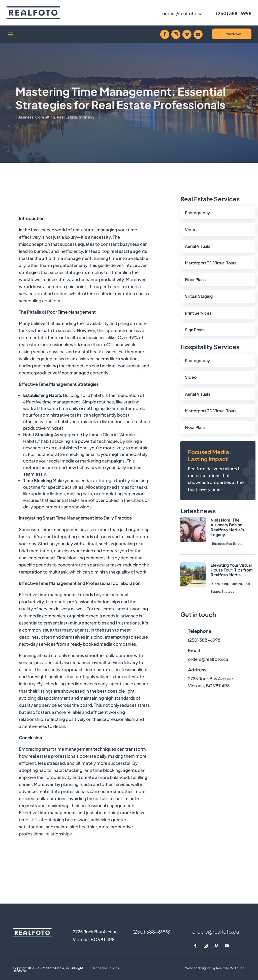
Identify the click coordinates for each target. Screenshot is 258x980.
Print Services (198, 313)
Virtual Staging (199, 296)
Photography (197, 213)
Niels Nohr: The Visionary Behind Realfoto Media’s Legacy (227, 527)
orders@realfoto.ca (182, 13)
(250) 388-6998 (234, 13)
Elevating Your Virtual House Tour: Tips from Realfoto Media (232, 570)
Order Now (232, 34)
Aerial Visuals (198, 246)
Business (36, 115)
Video (191, 229)
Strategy (91, 115)
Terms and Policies (106, 968)
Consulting (54, 115)
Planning (236, 584)
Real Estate (73, 115)
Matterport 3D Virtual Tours (211, 263)
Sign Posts (195, 330)
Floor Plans (195, 279)
